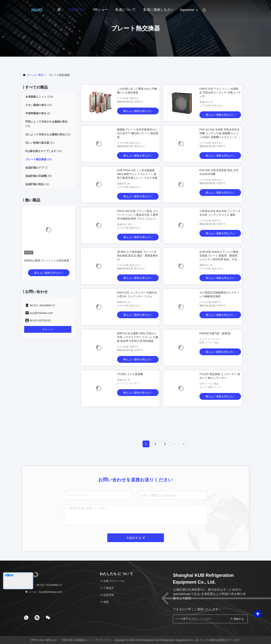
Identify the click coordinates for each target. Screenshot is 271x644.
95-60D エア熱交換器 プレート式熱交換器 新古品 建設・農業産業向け (138, 256)
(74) (46, 124)
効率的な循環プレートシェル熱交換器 (47, 260)
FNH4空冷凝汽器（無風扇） (216, 333)
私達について (126, 10)
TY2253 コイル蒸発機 (130, 374)
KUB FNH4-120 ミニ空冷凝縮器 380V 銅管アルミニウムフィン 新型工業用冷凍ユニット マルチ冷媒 (137, 174)
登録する (237, 619)
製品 (41, 75)
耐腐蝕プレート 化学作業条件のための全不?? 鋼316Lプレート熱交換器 (138, 133)
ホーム (31, 75)
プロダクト (77, 10)
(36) (39, 159)
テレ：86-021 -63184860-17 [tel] (44, 585)
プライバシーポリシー (44, 640)
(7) (37, 168)
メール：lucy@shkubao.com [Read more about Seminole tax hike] (44, 592)
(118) (39, 97)
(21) (40, 143)
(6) (38, 113)
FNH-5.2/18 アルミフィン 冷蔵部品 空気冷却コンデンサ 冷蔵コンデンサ (220, 92)
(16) (39, 105)
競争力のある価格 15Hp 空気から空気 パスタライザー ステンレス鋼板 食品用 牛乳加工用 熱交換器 (138, 337)
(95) (39, 176)
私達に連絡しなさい (159, 10)
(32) (48, 134)
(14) (44, 151)
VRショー (100, 10)
